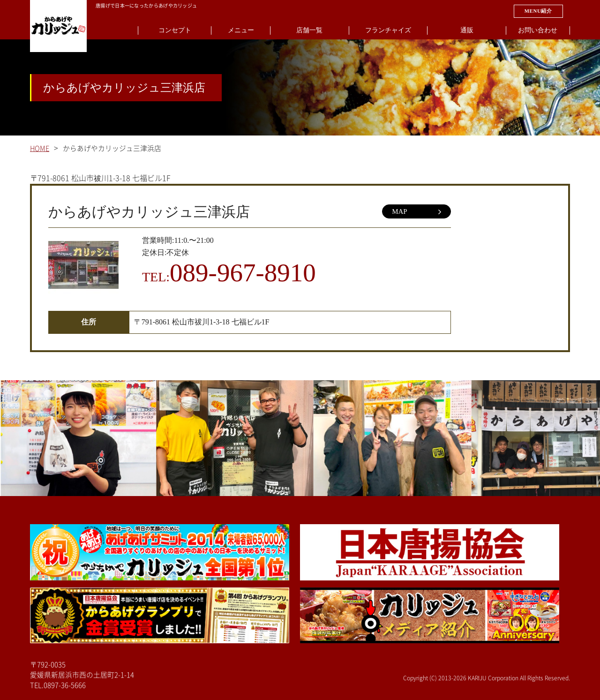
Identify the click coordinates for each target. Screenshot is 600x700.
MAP (416, 212)
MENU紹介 (538, 11)
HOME (40, 148)
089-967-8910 (243, 273)
